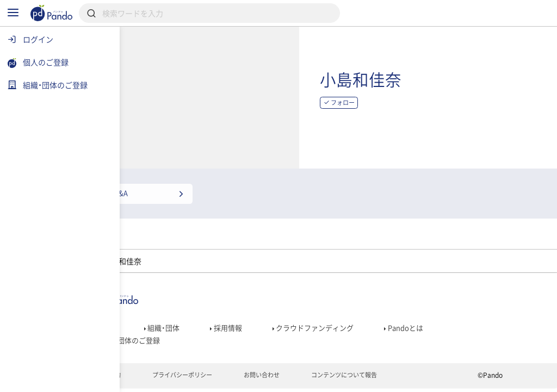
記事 (144, 325)
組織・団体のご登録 (169, 340)
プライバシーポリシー (227, 379)
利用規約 (149, 379)
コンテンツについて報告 (398, 379)
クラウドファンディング (361, 325)
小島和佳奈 (443, 84)
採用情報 (270, 325)
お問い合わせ (311, 379)
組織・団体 (203, 325)
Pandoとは (457, 325)
